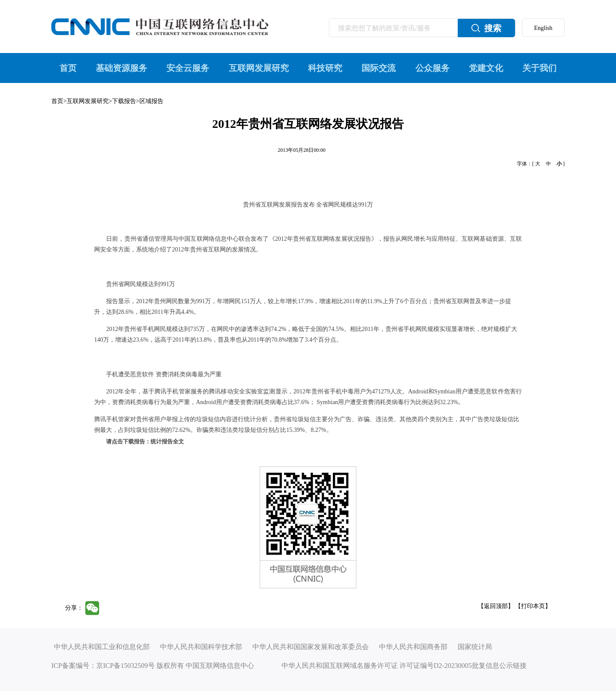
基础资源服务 (121, 68)
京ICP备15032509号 (126, 666)
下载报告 (124, 101)
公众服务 (432, 68)
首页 (68, 68)
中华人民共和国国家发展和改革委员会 (311, 647)
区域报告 (151, 101)
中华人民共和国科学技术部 (201, 647)
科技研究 (325, 68)
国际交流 (379, 68)
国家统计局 (475, 647)
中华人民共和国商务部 (413, 647)
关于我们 (539, 68)
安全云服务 (188, 68)
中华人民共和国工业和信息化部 (102, 647)
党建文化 (486, 68)
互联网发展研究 (259, 68)
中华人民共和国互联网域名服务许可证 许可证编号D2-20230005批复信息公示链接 (404, 666)
